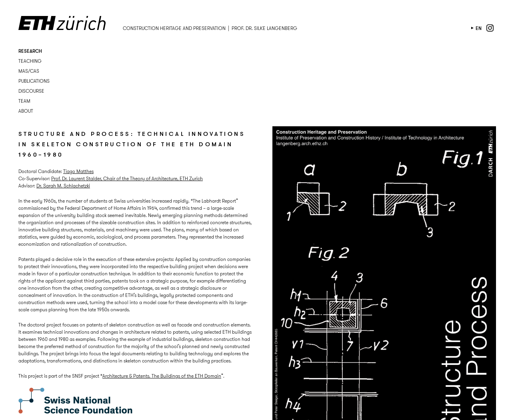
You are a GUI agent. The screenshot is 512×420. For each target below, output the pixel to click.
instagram (490, 28)
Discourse (31, 91)
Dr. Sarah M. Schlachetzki (63, 186)
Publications (34, 81)
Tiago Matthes (78, 171)
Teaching (30, 61)
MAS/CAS (29, 71)
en (479, 28)
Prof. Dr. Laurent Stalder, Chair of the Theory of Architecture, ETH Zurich (127, 178)
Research (30, 51)
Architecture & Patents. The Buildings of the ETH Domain (162, 376)
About (26, 111)
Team (24, 101)
